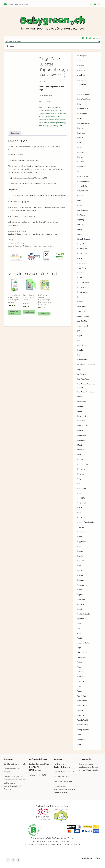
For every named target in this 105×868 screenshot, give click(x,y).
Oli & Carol (81, 503)
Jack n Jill (81, 312)
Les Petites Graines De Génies (86, 386)
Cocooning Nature (84, 181)
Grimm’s (81, 273)
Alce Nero (81, 75)
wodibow (81, 715)
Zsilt (79, 744)
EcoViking (81, 215)
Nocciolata (82, 489)
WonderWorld (83, 720)
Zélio (79, 735)
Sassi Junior (82, 585)
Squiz (80, 624)
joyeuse (80, 331)
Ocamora (81, 493)
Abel (79, 61)
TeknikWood (82, 653)
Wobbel (80, 710)
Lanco (80, 369)
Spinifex (81, 619)
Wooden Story (83, 725)
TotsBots (81, 672)
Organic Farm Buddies (86, 522)
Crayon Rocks (83, 191)
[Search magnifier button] (99, 41)
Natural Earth (83, 464)
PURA (80, 570)
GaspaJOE (81, 244)
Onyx (79, 513)
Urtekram (81, 677)
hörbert (80, 302)
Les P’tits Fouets (84, 379)
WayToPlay (82, 696)
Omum (80, 508)
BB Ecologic (82, 114)
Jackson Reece (83, 316)
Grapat (80, 259)
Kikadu (80, 350)
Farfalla (80, 225)
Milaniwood (82, 435)
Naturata (81, 474)
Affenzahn (81, 70)
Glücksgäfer (82, 249)
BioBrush (81, 143)
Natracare (81, 469)
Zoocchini (81, 739)
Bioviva (80, 157)
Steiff (80, 628)
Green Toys (82, 268)
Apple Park (82, 85)
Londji (80, 411)
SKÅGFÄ (81, 604)
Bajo (79, 104)
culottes (45, 123)
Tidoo (80, 662)
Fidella (80, 234)
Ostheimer (81, 532)
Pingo (58, 117)
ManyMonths (82, 431)
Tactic (80, 638)
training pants (58, 126)
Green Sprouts (83, 263)
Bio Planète (82, 133)
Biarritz (80, 128)
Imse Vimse (82, 307)
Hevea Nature (83, 292)
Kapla (80, 336)
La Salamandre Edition (86, 365)
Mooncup (81, 450)
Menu (10, 46)
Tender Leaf (82, 657)
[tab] (15, 133)
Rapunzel (81, 580)
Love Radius (82, 426)
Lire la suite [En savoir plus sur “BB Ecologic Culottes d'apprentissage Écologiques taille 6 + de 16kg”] (44, 314)
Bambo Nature (83, 109)
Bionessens (82, 152)
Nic (79, 484)
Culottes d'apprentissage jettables (50, 110)
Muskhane (81, 455)
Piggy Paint (82, 542)
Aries (79, 90)
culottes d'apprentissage (57, 123)
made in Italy (43, 126)
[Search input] (51, 41)
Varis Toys (81, 682)
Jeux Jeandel (83, 326)
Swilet (80, 633)
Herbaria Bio (82, 287)
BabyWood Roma (84, 99)
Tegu (79, 648)
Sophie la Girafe (84, 614)
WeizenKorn (82, 706)
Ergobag (81, 220)
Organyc (81, 527)
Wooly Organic (83, 730)
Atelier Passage (84, 94)
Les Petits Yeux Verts (86, 392)
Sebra (80, 590)
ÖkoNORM (81, 498)
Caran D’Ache (83, 176)
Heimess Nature (84, 283)
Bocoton (81, 162)
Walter (80, 691)
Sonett (80, 609)
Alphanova (81, 80)
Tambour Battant (84, 643)
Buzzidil (80, 172)
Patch (80, 537)
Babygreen (52, 23)
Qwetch (80, 575)
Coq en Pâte (82, 186)
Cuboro (80, 196)
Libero (80, 397)
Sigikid (80, 595)
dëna (79, 201)
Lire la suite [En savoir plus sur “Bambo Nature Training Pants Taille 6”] (29, 312)
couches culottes (53, 120)
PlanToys (81, 556)
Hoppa (80, 297)
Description (15, 133)
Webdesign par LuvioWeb (91, 858)
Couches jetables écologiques (49, 114)
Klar (79, 355)
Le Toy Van (82, 374)
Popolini (81, 561)
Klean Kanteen (83, 360)
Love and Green (83, 416)
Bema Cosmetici (84, 123)
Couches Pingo (50, 117)
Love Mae (81, 421)
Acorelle (81, 65)
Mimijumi (81, 440)
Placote (80, 551)
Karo (79, 340)
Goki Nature (82, 254)
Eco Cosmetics (83, 210)
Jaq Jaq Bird (82, 321)
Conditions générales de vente (15, 764)
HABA (80, 278)
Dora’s (80, 205)
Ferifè (80, 230)
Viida (79, 686)
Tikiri (79, 667)
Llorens (80, 406)
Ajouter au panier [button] (14, 312)
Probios (80, 566)
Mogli (80, 445)
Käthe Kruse (82, 345)
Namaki (80, 460)
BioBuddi (81, 147)
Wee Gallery (82, 701)
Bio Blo (80, 138)
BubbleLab (81, 167)
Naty (79, 479)
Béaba (80, 119)
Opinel (80, 518)
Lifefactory (82, 402)
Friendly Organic (84, 239)
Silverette (81, 599)
